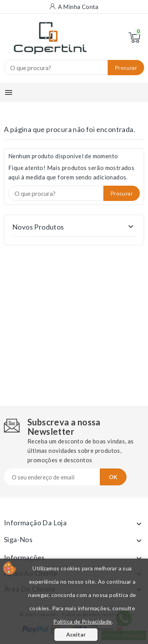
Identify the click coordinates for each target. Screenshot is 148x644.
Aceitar (76, 634)
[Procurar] (74, 67)
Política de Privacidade (82, 621)
